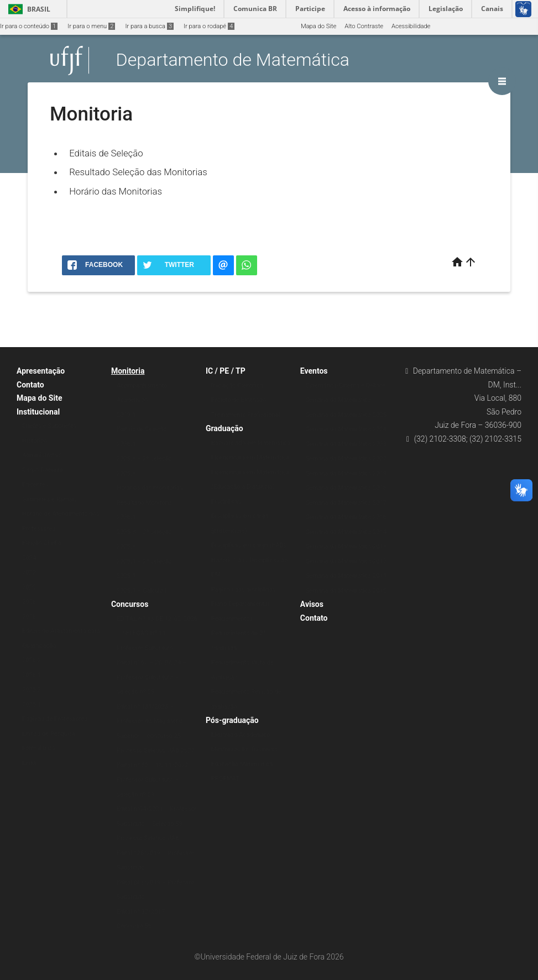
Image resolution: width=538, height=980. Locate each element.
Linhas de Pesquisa (49, 734)
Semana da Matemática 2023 (346, 444)
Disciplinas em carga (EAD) (249, 545)
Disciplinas (226, 502)
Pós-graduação (232, 720)
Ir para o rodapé (209, 26)
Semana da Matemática (338, 400)
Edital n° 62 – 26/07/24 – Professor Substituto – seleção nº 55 (152, 677)
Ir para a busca (149, 26)
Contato (30, 385)
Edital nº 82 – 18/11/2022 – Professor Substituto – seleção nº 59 (155, 780)
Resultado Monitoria (144, 503)
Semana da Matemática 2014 (346, 532)
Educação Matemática (242, 764)
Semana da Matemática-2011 (346, 576)
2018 (29, 602)
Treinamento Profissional (246, 415)
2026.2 (32, 660)
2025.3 (126, 473)
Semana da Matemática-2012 (346, 561)
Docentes (35, 484)
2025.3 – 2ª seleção (144, 458)
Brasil (27, 9)
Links (29, 763)
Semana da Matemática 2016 (346, 517)
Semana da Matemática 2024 (346, 429)
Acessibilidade (411, 26)
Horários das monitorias (150, 488)
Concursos (130, 604)
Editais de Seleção (106, 153)
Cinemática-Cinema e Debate (346, 386)
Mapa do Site (318, 26)
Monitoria (128, 371)
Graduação (224, 428)
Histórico (35, 441)
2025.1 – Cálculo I (142, 591)
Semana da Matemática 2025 (346, 415)
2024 (29, 558)
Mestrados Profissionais (245, 749)
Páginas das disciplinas (244, 589)
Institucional (38, 412)
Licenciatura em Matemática (250, 457)
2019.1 (126, 415)
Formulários (39, 748)
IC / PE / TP (226, 371)
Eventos (314, 371)
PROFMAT (225, 779)
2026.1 (32, 675)
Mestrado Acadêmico (241, 735)
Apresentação (41, 371)
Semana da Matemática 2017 (346, 503)
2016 (29, 617)
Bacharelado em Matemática (251, 443)
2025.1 (32, 704)
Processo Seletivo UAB (148, 838)
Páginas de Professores (55, 719)
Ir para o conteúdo (29, 26)
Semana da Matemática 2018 (346, 488)
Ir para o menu (91, 26)
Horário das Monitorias (116, 191)
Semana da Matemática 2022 (346, 458)
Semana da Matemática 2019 (346, 473)
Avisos (312, 604)
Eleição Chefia (42, 543)
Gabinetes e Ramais (49, 499)
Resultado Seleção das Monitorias (138, 172)
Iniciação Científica (237, 386)
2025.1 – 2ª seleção (144, 561)
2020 (29, 587)
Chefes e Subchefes (49, 426)
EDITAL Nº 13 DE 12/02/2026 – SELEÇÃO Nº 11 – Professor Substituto (157, 633)
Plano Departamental (240, 604)
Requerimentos (232, 619)
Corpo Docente (43, 470)
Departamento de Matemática (233, 60)
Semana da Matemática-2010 (346, 591)
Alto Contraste (364, 26)
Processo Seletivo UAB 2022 (156, 750)
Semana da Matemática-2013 (346, 546)
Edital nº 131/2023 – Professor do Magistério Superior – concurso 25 (150, 721)
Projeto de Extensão (239, 400)
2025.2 (32, 690)
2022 (29, 572)
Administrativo (42, 455)
